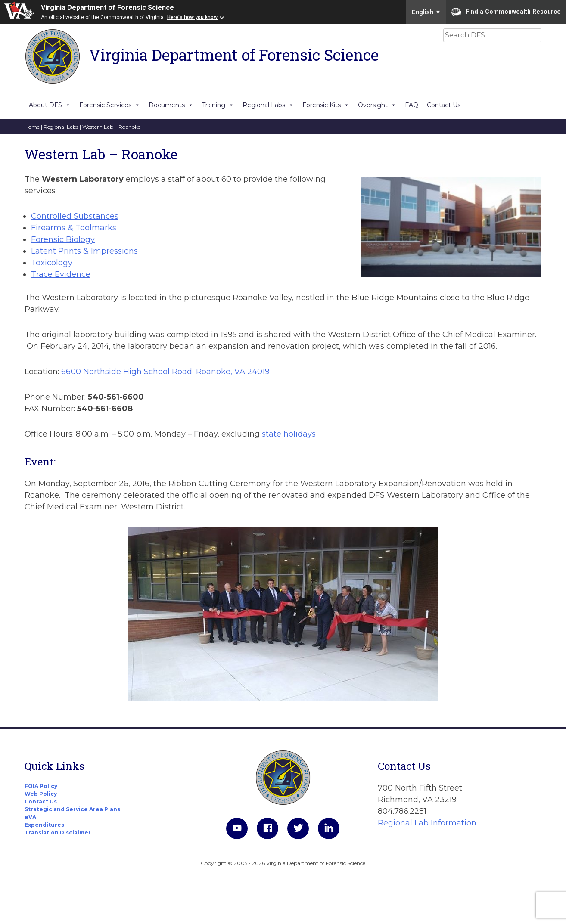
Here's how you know (192, 17)
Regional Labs (268, 105)
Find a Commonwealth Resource (506, 12)
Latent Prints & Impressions (84, 251)
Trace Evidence (61, 274)
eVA (30, 817)
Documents (171, 105)
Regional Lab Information (427, 823)
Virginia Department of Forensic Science (107, 8)
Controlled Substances (75, 216)
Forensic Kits (326, 105)
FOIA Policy (41, 786)
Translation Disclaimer (58, 833)
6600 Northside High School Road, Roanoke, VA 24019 (165, 372)
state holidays (289, 434)
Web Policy (41, 794)
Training (218, 105)
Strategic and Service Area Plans (72, 809)
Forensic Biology (63, 239)
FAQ (412, 105)
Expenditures (44, 825)
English (426, 12)
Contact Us (444, 105)
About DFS (50, 105)
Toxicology (52, 263)
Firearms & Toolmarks (74, 228)
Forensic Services (110, 105)
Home (32, 127)
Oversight (377, 105)
